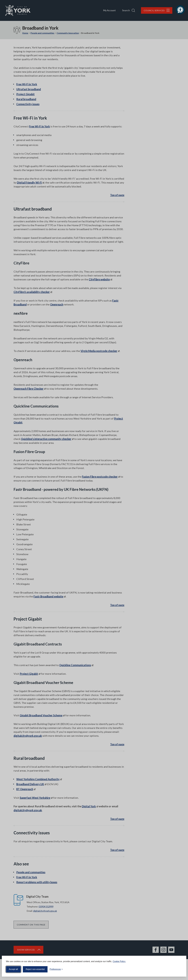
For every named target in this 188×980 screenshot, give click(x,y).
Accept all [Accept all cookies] (13, 969)
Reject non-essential (35, 969)
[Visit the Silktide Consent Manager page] (181, 969)
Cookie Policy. (119, 961)
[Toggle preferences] (56, 969)
